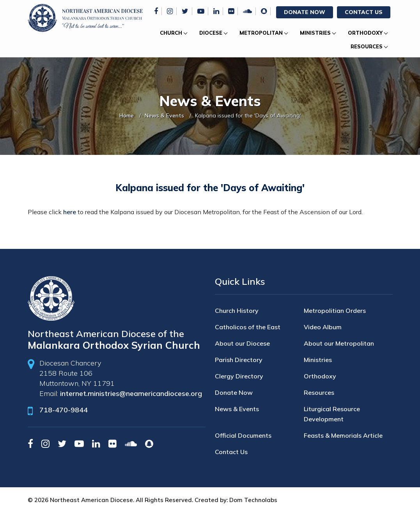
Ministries (315, 33)
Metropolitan (261, 33)
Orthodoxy (365, 33)
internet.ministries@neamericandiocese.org (131, 393)
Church (171, 33)
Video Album (323, 327)
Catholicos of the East (248, 327)
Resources (367, 46)
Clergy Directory (239, 376)
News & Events (164, 115)
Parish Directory (239, 360)
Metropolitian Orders (335, 311)
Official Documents (243, 435)
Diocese (211, 33)
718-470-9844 (64, 410)
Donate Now (305, 12)
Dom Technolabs (253, 500)
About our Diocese (242, 343)
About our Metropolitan (339, 343)
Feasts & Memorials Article (343, 435)
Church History (237, 311)
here (70, 212)
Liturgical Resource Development (332, 414)
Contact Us (364, 12)
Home (127, 115)
